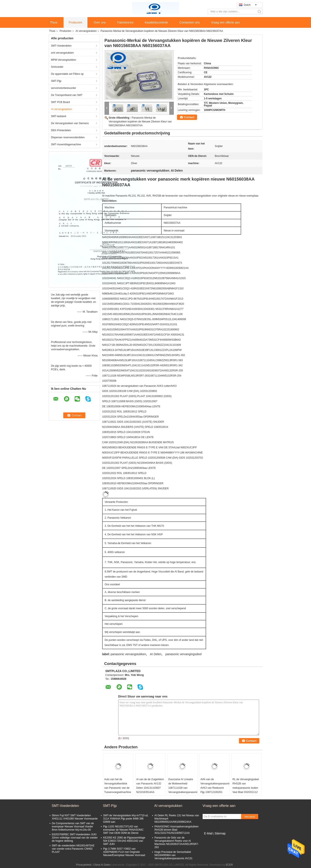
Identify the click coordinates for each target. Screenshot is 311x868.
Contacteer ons (189, 22)
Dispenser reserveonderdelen (68, 137)
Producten (75, 22)
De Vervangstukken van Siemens (70, 123)
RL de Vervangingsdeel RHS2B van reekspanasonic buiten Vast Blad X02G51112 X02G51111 (246, 788)
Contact (189, 117)
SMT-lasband (59, 116)
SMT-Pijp (56, 81)
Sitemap (220, 833)
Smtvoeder (57, 67)
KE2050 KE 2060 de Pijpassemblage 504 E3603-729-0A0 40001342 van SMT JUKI (124, 841)
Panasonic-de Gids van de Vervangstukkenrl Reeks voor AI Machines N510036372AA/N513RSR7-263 (177, 842)
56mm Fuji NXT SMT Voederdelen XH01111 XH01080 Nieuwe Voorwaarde (75, 817)
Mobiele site (211, 839)
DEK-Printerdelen (61, 130)
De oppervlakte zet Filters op (67, 74)
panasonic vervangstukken (128, 654)
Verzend (250, 817)
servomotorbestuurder (64, 88)
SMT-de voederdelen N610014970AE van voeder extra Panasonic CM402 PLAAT (73, 849)
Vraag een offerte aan (225, 22)
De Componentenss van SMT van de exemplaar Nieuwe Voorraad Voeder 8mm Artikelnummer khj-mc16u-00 (73, 827)
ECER (229, 865)
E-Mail (208, 833)
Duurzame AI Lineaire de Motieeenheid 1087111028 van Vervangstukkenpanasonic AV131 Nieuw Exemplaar (183, 790)
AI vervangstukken (86, 31)
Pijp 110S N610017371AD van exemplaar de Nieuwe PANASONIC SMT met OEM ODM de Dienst (123, 830)
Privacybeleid (84, 865)
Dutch (250, 5)
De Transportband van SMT (67, 95)
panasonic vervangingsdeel (184, 654)
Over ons (100, 22)
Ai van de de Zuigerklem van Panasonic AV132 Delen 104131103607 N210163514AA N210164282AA (150, 788)
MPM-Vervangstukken (64, 60)
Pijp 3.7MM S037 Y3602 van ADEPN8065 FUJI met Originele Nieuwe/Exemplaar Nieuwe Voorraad (124, 852)
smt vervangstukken (63, 53)
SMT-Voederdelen (61, 46)
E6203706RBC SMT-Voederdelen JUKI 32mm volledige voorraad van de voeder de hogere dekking (75, 838)
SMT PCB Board (60, 102)
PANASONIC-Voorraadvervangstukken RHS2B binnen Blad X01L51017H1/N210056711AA (177, 830)
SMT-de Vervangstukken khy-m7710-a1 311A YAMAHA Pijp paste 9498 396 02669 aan (126, 819)
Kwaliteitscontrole (156, 22)
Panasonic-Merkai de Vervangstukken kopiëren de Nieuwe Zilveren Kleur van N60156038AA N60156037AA (140, 122)
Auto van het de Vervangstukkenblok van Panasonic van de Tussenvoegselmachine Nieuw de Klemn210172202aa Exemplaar (118, 792)
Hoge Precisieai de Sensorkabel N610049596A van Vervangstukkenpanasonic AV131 (174, 855)
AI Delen (156, 654)
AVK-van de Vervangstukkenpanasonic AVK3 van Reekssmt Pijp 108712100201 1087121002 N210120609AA (215, 790)
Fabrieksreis (125, 22)
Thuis (54, 22)
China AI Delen (102, 865)
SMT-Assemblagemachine (66, 144)
